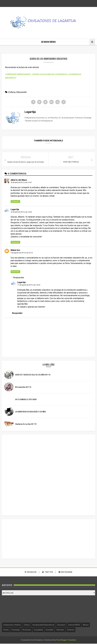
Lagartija (15, 210)
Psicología (16, 630)
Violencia (71, 630)
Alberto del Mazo (19, 180)
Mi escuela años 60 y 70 (23, 387)
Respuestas (19, 278)
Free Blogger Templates (66, 640)
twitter (48, 572)
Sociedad (49, 630)
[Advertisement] (23, 475)
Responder (15, 202)
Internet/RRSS (74, 625)
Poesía (6, 630)
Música (86, 625)
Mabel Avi (15, 250)
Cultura (12, 92)
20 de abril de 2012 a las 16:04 (21, 212)
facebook (31, 572)
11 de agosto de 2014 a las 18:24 (29, 285)
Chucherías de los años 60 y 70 (26, 424)
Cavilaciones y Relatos (12, 625)
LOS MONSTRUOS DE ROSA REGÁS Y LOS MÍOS (31, 412)
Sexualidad (38, 630)
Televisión (60, 630)
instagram (65, 572)
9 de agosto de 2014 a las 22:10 (22, 253)
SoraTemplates (37, 640)
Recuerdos (27, 630)
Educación (21, 92)
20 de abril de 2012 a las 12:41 (21, 183)
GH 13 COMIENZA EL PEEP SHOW (26, 400)
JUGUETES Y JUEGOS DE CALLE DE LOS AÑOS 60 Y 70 (33, 375)
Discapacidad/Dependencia (43, 625)
